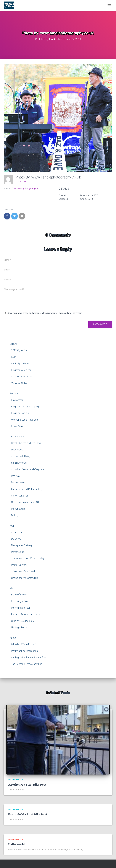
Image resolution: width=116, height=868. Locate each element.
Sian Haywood (19, 463)
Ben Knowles (18, 482)
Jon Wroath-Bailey (21, 456)
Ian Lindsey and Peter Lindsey (27, 489)
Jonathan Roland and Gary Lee (27, 469)
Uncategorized (15, 780)
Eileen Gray (17, 426)
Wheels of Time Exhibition (25, 644)
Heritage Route (19, 627)
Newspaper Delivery (22, 545)
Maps (13, 588)
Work (12, 526)
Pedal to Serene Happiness (26, 614)
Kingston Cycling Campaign (26, 407)
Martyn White (18, 509)
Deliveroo (16, 539)
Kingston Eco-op (20, 413)
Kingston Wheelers (21, 370)
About (13, 638)
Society (14, 394)
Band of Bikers (19, 595)
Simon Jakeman (20, 496)
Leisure (13, 344)
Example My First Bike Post (28, 814)
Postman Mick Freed (24, 571)
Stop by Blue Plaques (22, 621)
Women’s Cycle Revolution (25, 420)
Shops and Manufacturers (25, 578)
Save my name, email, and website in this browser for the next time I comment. (45, 313)
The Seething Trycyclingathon (26, 188)
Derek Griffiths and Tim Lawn (26, 443)
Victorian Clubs (19, 383)
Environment (18, 400)
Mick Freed (17, 450)
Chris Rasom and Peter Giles (26, 502)
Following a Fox (20, 601)
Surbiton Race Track (22, 377)
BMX (14, 357)
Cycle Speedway (20, 364)
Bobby (15, 515)
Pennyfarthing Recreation (24, 651)
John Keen (17, 532)
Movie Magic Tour (21, 608)
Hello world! (17, 844)
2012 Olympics (19, 350)
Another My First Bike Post (27, 785)
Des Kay (16, 476)
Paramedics (18, 552)
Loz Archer (21, 181)
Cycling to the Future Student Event (30, 657)
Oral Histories (17, 437)
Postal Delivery (19, 565)
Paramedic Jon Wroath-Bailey (29, 558)
